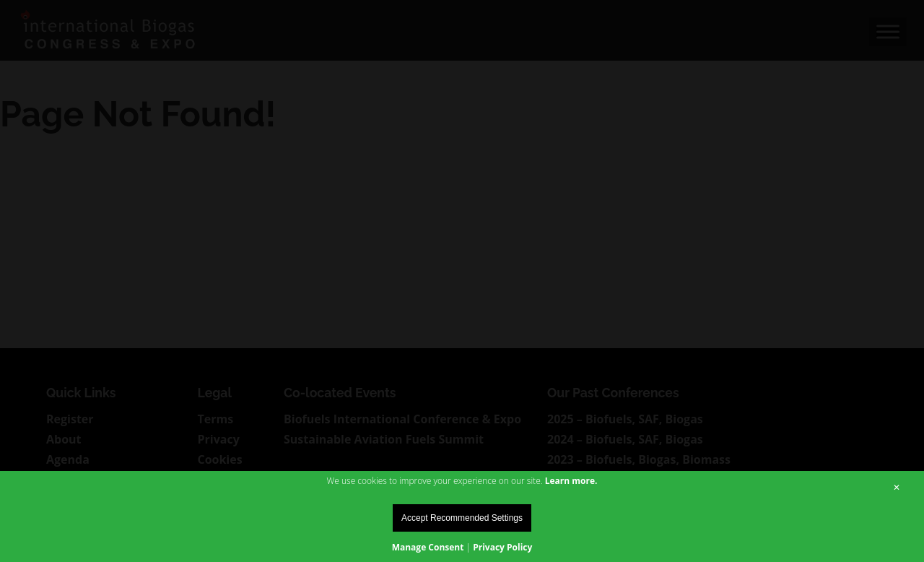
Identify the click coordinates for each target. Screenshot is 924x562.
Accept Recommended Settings (462, 518)
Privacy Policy (502, 547)
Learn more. (571, 481)
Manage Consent (428, 547)
